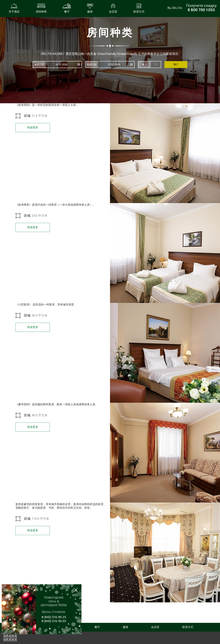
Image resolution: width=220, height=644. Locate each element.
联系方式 (188, 627)
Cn (180, 8)
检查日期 (39, 65)
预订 (176, 64)
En (175, 8)
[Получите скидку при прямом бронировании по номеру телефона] (201, 10)
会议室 (155, 627)
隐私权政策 (10, 636)
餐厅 (97, 627)
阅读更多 (33, 127)
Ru (169, 8)
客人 (145, 65)
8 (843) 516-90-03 (54, 621)
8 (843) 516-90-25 (54, 617)
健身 (125, 627)
